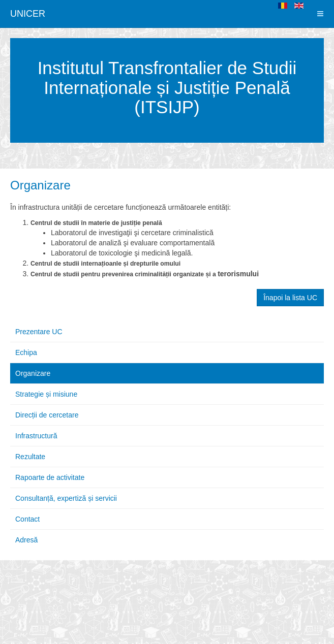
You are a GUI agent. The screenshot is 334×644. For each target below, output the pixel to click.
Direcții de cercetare (47, 415)
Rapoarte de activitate (50, 477)
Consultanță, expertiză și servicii (66, 498)
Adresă (26, 540)
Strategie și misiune (46, 394)
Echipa (26, 352)
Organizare (40, 185)
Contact (27, 519)
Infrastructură (36, 436)
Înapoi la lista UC (290, 298)
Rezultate (30, 457)
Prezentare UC (39, 332)
